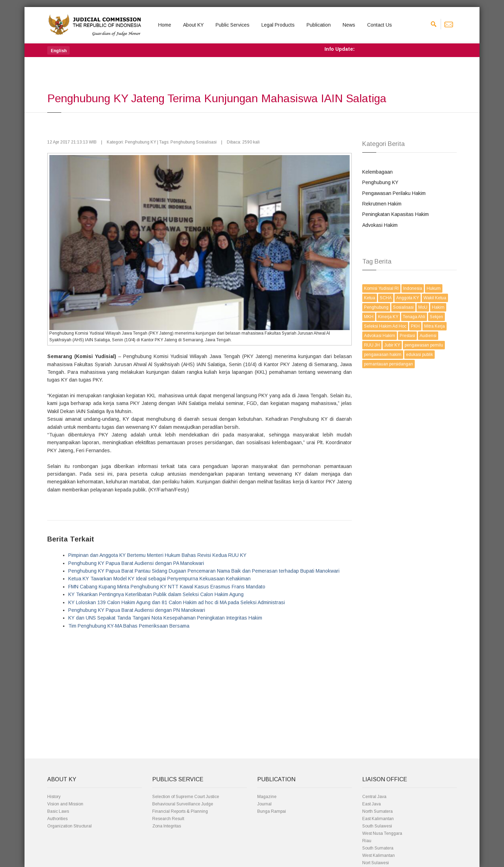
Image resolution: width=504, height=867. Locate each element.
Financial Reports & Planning (180, 811)
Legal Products (278, 25)
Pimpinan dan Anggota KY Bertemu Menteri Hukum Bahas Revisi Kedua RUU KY (157, 555)
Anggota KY (408, 298)
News (349, 25)
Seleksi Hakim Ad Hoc (385, 326)
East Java (372, 804)
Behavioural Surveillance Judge (183, 804)
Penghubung (376, 307)
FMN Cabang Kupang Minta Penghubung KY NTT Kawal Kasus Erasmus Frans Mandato (167, 587)
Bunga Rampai (272, 811)
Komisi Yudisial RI (381, 288)
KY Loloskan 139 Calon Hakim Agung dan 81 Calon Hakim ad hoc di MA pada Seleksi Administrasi (177, 602)
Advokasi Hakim (380, 225)
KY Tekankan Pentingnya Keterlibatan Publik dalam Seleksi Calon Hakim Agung (156, 594)
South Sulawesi (377, 826)
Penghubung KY (380, 182)
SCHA (386, 298)
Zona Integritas (167, 826)
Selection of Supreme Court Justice (186, 797)
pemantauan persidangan (388, 364)
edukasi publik (419, 355)
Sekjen (436, 317)
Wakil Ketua (435, 298)
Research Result (168, 819)
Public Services (233, 25)
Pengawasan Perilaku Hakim (394, 193)
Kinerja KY (388, 317)
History (54, 797)
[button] (58, 50)
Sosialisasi (403, 307)
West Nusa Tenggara (382, 833)
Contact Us (380, 25)
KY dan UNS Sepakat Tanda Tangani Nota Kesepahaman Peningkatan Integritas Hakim (165, 618)
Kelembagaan (377, 172)
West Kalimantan (379, 855)
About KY (193, 25)
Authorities (57, 819)
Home (165, 25)
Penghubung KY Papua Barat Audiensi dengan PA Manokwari (136, 563)
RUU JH (372, 345)
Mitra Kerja (435, 326)
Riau (367, 841)
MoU (423, 307)
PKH (415, 326)
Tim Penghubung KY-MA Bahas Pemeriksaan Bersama (129, 626)
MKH (369, 317)
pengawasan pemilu (424, 345)
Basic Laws (58, 811)
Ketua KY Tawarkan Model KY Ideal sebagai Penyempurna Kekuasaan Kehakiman (159, 579)
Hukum (434, 288)
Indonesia (413, 288)
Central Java (374, 797)
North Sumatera (377, 811)
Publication (319, 25)
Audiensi (428, 336)
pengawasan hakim (383, 355)
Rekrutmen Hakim (382, 204)
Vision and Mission (65, 804)
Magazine (267, 797)
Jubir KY (392, 345)
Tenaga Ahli (414, 317)
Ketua (370, 298)
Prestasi (407, 336)
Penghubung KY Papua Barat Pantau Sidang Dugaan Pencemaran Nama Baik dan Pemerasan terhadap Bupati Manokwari (204, 571)
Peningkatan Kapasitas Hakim (395, 214)
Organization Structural (69, 826)
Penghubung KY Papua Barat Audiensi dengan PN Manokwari (137, 610)
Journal (264, 804)
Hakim (438, 307)
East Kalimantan (378, 819)
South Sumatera (378, 848)
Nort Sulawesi (376, 863)
